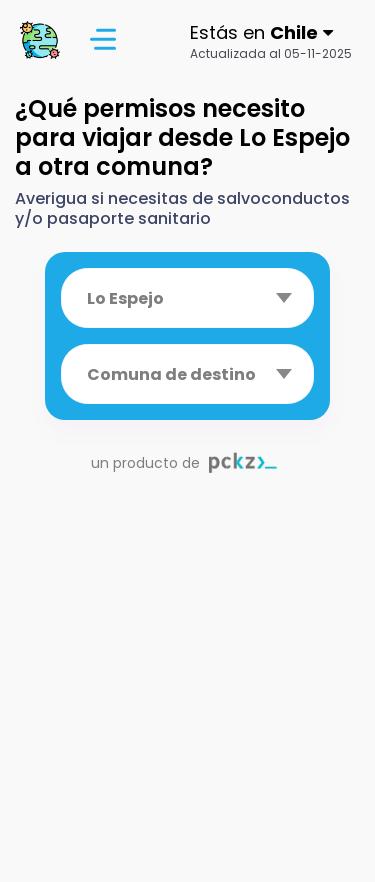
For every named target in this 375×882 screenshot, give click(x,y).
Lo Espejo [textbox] (125, 298)
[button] (271, 40)
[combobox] (187, 298)
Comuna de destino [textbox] (171, 374)
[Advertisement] (187, 694)
